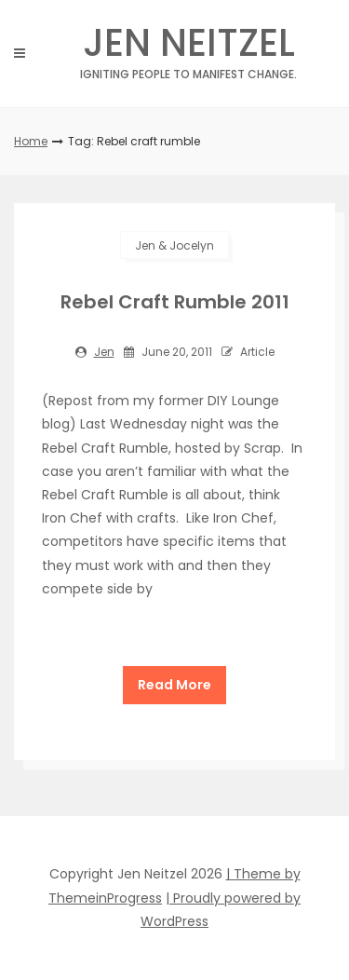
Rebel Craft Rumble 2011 (175, 302)
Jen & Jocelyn (174, 245)
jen (104, 352)
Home (31, 141)
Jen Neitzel (188, 48)
